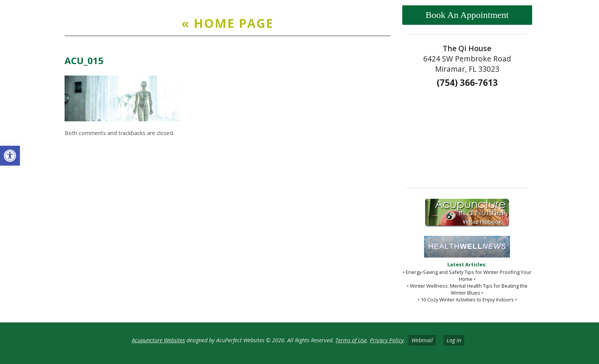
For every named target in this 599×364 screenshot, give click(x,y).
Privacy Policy (387, 340)
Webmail (422, 340)
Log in (454, 340)
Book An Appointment (467, 15)
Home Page (227, 23)
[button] (10, 156)
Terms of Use (351, 340)
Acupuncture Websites (158, 340)
